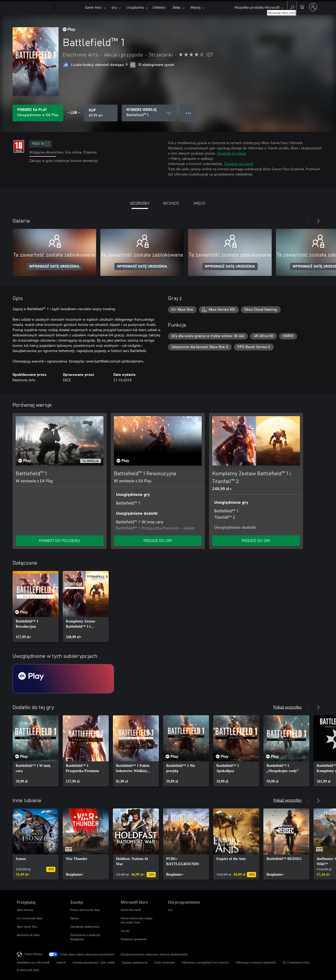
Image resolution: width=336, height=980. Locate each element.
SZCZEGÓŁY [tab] (140, 203)
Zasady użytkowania (135, 962)
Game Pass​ (93, 7)
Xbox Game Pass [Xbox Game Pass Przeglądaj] (27, 927)
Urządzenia (135, 7)
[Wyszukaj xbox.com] (292, 7)
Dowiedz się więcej (231, 153)
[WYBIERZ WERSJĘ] (149, 113)
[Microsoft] (35, 7)
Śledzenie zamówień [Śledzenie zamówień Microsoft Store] (134, 939)
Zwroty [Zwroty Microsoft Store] (125, 931)
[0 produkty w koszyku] (302, 7)
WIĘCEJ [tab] (199, 203)
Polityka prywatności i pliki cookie (94, 962)
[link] (36, 607)
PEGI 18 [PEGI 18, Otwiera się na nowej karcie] (41, 144)
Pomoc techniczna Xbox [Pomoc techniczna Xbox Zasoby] (85, 910)
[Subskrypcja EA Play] (63, 679)
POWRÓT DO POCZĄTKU (59, 540)
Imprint (61, 962)
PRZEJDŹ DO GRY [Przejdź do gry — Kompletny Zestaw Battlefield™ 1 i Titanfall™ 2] (256, 540)
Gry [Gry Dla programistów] (170, 910)
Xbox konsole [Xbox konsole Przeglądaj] (25, 910)
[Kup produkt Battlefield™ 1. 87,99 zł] (101, 113)
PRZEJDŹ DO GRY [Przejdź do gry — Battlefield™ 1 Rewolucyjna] (158, 540)
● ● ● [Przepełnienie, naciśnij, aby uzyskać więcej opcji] (189, 113)
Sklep (176, 7)
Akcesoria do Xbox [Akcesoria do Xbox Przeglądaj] (28, 935)
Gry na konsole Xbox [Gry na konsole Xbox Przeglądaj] (30, 918)
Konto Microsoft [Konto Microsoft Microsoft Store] (131, 910)
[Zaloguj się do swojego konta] (313, 7)
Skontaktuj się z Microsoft (33, 962)
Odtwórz (159, 7)
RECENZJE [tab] (171, 203)
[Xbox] (69, 7)
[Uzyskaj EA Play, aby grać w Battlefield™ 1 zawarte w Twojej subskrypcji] (38, 113)
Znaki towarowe (164, 962)
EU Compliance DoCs (296, 962)
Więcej (195, 7)
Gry (114, 7)
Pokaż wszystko (287, 707)
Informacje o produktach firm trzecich (205, 962)
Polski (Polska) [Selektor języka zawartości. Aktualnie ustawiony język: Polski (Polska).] (33, 954)
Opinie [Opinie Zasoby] (74, 918)
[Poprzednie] (308, 221)
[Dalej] (318, 221)
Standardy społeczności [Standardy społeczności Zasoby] (85, 927)
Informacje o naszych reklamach (256, 962)
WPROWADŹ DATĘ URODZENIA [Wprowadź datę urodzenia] (54, 267)
